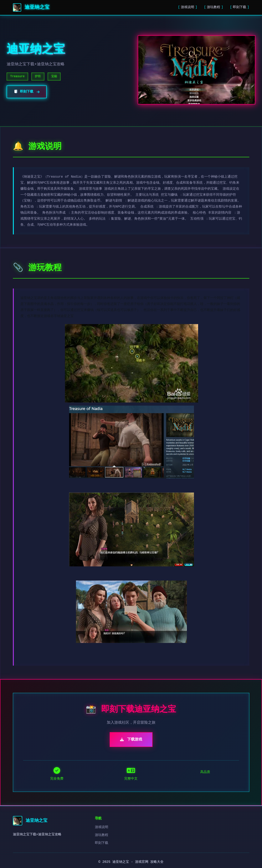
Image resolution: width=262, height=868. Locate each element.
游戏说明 (187, 7)
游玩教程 (214, 7)
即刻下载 (240, 7)
